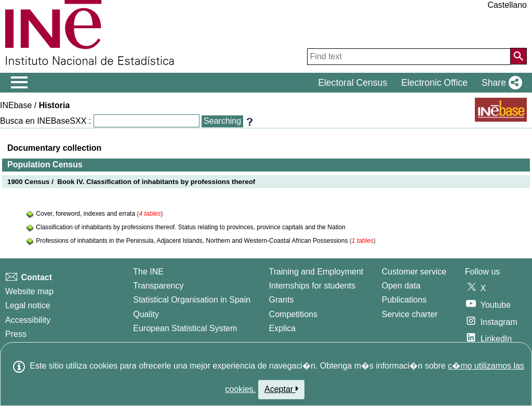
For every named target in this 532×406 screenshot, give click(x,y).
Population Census (45, 165)
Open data (401, 286)
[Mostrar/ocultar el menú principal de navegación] (19, 83)
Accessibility (28, 320)
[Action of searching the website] (518, 56)
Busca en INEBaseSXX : (45, 121)
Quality (146, 314)
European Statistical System (185, 328)
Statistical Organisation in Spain (192, 300)
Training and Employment (316, 272)
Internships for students (312, 286)
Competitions (293, 314)
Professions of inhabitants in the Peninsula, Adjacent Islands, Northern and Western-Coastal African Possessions (192, 241)
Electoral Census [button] (353, 83)
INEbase (16, 105)
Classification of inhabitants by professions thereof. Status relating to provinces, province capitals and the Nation (191, 227)
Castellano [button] (507, 5)
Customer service (414, 272)
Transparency (158, 286)
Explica (283, 328)
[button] (500, 83)
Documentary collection (54, 148)
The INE (148, 272)
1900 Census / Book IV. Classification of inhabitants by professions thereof (131, 182)
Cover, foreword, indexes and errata (86, 214)
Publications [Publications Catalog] (404, 300)
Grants (282, 300)
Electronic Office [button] (434, 83)
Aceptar (281, 389)
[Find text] (409, 57)
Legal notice (28, 305)
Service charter (410, 314)
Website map (29, 291)
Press (16, 334)
